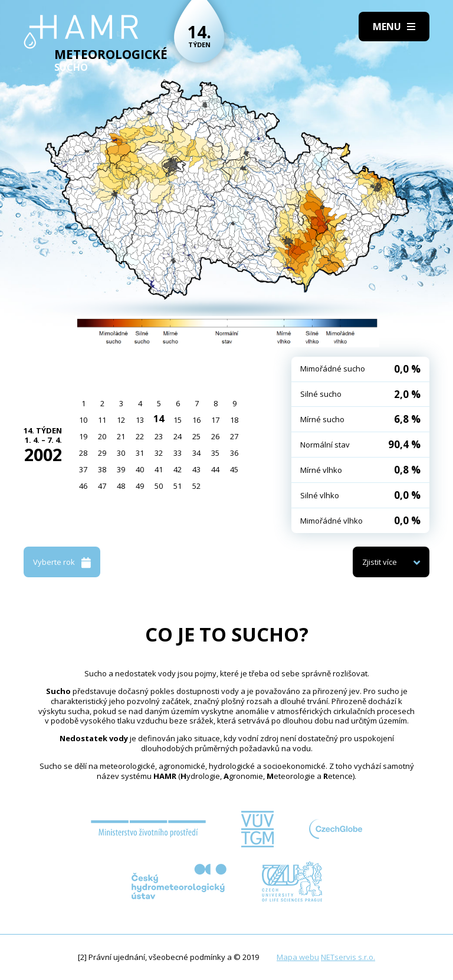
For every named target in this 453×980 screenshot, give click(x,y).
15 (178, 420)
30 (121, 453)
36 (234, 453)
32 (159, 453)
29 (102, 453)
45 (234, 469)
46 (83, 486)
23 (159, 436)
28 (83, 453)
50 (159, 486)
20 (102, 436)
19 (83, 436)
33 (178, 453)
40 (140, 469)
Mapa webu (298, 957)
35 (215, 453)
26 (215, 436)
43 (196, 469)
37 (83, 469)
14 (159, 419)
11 (102, 420)
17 (215, 420)
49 (140, 486)
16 (196, 420)
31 (140, 453)
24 (178, 436)
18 (234, 420)
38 (102, 469)
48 (121, 486)
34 (196, 453)
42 (178, 469)
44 (215, 469)
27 (234, 436)
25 (196, 436)
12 (121, 420)
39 (121, 469)
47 (102, 486)
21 (121, 436)
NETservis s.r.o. (348, 957)
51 (178, 486)
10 (83, 420)
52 (196, 486)
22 (140, 436)
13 (140, 420)
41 (159, 469)
